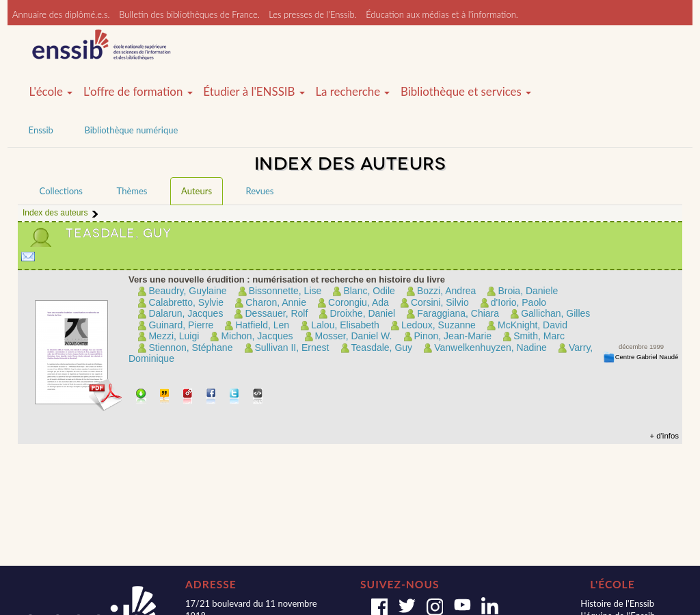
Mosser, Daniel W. (354, 336)
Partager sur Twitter (235, 397)
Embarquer (258, 397)
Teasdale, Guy (382, 348)
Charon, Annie (276, 302)
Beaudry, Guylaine (187, 291)
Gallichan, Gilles (555, 313)
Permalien (188, 397)
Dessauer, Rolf (276, 313)
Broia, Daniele (528, 291)
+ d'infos (664, 436)
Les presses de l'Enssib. (312, 14)
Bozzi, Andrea (446, 291)
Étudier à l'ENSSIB (254, 92)
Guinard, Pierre (181, 325)
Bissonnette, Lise (285, 291)
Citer (165, 397)
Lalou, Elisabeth (345, 325)
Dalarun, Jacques (186, 313)
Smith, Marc (539, 336)
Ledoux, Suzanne (439, 325)
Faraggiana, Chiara (458, 313)
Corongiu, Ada (359, 302)
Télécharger (141, 397)
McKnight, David (533, 325)
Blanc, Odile (369, 291)
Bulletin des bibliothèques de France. (189, 14)
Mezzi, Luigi (174, 336)
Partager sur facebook (212, 397)
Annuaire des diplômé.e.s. (61, 14)
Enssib (41, 130)
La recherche (352, 92)
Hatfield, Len (262, 325)
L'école (51, 92)
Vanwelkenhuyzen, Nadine (490, 348)
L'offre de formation (138, 92)
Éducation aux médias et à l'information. (442, 14)
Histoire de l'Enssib (617, 603)
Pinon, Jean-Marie (453, 336)
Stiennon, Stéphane (190, 348)
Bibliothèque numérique (131, 130)
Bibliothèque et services (466, 92)
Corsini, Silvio (440, 302)
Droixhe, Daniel (362, 313)
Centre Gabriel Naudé (647, 357)
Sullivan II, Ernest (292, 348)
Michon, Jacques (257, 336)
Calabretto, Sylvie (186, 302)
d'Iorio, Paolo (519, 302)
